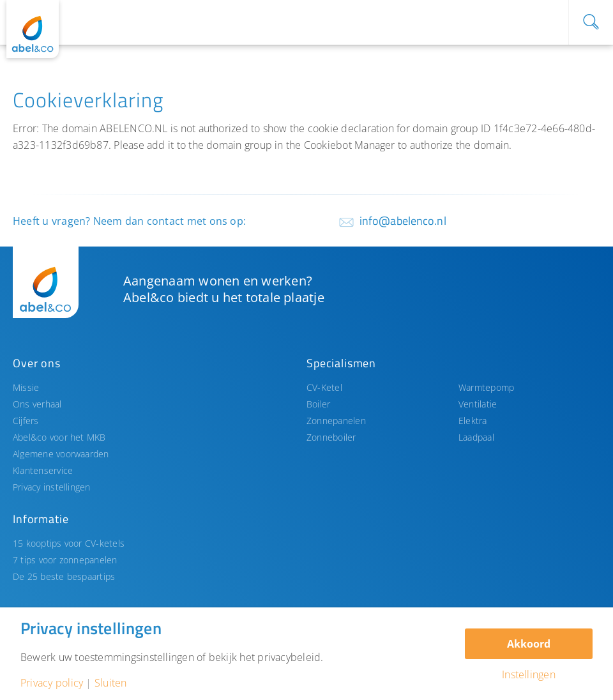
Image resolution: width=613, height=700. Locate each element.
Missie (26, 387)
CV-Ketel (324, 387)
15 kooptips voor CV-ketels (69, 543)
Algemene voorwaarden (61, 454)
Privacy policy (52, 683)
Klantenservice (43, 470)
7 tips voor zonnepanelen (65, 560)
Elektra (473, 421)
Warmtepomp (486, 387)
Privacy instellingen (52, 487)
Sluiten (111, 683)
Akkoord (529, 644)
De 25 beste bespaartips (64, 576)
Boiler (318, 404)
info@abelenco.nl (403, 220)
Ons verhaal (37, 404)
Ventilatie (478, 404)
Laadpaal (476, 437)
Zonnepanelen (336, 421)
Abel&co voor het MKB (59, 437)
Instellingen (529, 674)
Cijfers (26, 421)
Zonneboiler (331, 437)
